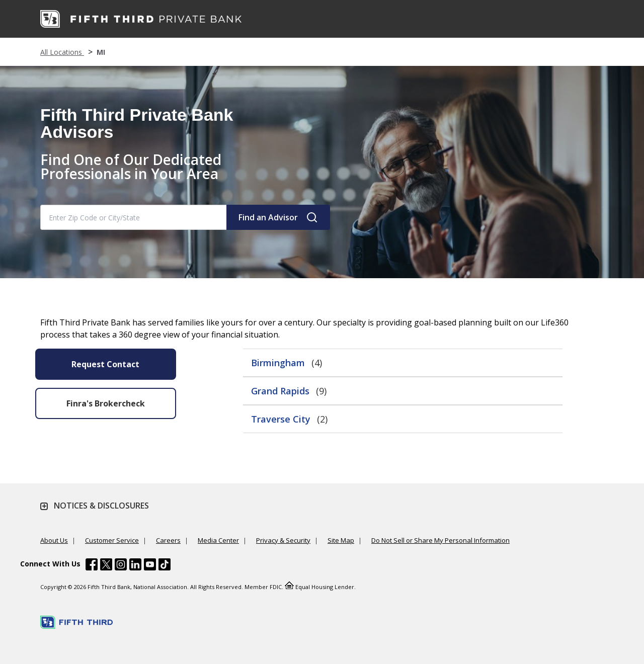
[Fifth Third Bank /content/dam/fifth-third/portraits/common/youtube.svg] (150, 566)
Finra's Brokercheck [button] (106, 403)
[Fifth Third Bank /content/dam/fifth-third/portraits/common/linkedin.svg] (135, 566)
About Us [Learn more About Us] (54, 540)
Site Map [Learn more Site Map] (341, 540)
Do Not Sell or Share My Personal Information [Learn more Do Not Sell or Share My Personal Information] (440, 540)
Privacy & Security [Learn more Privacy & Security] (283, 540)
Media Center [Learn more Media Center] (218, 540)
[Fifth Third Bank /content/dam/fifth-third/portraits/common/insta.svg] (121, 566)
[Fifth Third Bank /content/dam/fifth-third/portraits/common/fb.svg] (92, 566)
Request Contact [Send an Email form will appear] (105, 364)
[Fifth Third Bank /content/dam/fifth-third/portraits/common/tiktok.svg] (165, 566)
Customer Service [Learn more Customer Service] (112, 540)
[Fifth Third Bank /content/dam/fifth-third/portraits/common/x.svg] (106, 566)
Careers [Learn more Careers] (168, 540)
